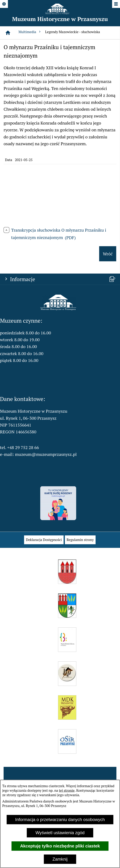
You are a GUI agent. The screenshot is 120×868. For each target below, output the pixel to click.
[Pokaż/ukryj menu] (116, 4)
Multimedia (30, 32)
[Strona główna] (8, 33)
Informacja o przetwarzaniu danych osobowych (60, 819)
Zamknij (60, 859)
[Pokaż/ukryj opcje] (4, 4)
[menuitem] (44, 540)
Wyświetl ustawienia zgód (60, 833)
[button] (58, 309)
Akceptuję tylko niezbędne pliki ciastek (60, 846)
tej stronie (67, 790)
